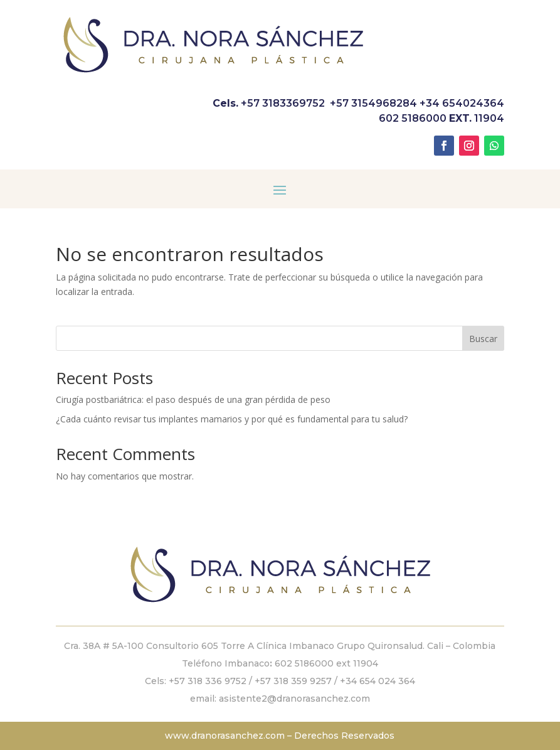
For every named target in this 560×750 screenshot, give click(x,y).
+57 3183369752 (283, 103)
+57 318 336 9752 (208, 681)
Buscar (483, 339)
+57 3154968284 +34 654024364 (417, 103)
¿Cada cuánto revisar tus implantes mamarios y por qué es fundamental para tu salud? (232, 419)
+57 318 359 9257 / (297, 681)
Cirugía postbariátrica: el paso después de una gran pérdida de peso (193, 399)
